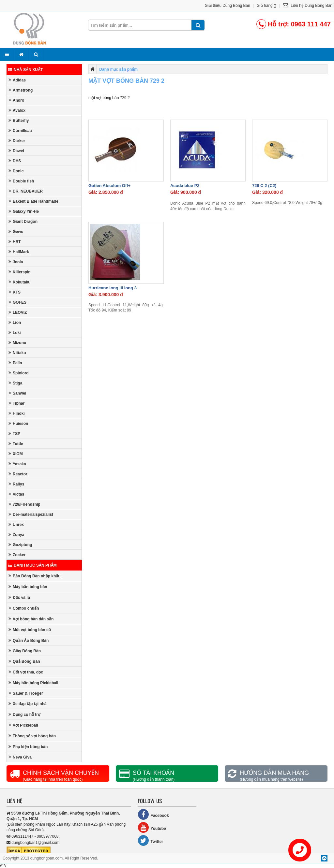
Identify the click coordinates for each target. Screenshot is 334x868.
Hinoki (17, 413)
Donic (16, 171)
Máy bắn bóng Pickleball (33, 683)
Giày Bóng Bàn (25, 651)
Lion (15, 322)
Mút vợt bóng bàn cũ (30, 630)
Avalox (17, 110)
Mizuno (17, 343)
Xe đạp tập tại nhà (28, 704)
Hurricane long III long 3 (113, 288)
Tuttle (16, 444)
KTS (15, 292)
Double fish (21, 181)
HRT (15, 242)
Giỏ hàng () (266, 6)
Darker (17, 141)
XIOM (16, 454)
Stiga (15, 383)
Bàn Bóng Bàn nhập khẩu (35, 576)
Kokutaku (20, 282)
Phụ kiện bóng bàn (28, 747)
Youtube (152, 827)
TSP (14, 434)
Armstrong (21, 90)
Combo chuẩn (24, 608)
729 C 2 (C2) (264, 186)
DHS (15, 161)
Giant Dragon (23, 221)
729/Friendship (24, 504)
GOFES (17, 302)
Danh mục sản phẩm (32, 565)
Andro (16, 100)
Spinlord (19, 373)
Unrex (16, 524)
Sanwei (17, 393)
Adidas (17, 80)
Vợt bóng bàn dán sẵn (31, 619)
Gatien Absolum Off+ (109, 186)
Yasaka (17, 464)
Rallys (16, 484)
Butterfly (19, 120)
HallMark (19, 252)
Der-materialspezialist (31, 514)
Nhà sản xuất (25, 70)
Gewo (16, 231)
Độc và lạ (19, 597)
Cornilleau (20, 130)
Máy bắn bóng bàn (28, 587)
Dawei (16, 151)
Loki (15, 333)
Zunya (16, 535)
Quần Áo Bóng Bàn (29, 640)
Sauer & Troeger (26, 693)
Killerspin (20, 272)
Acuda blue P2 (185, 186)
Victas (16, 494)
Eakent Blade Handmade (33, 201)
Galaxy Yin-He (24, 211)
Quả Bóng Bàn (24, 661)
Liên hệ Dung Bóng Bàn (308, 6)
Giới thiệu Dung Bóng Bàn (228, 6)
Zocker (17, 555)
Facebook (153, 814)
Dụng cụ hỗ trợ (24, 714)
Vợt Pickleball (23, 725)
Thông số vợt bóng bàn (32, 736)
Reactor (18, 474)
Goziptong (20, 545)
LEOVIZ (18, 312)
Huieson (18, 423)
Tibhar (16, 403)
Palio (15, 363)
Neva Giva (20, 757)
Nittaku (17, 353)
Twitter (150, 840)
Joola (16, 262)
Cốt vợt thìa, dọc (26, 672)
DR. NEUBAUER (26, 191)
